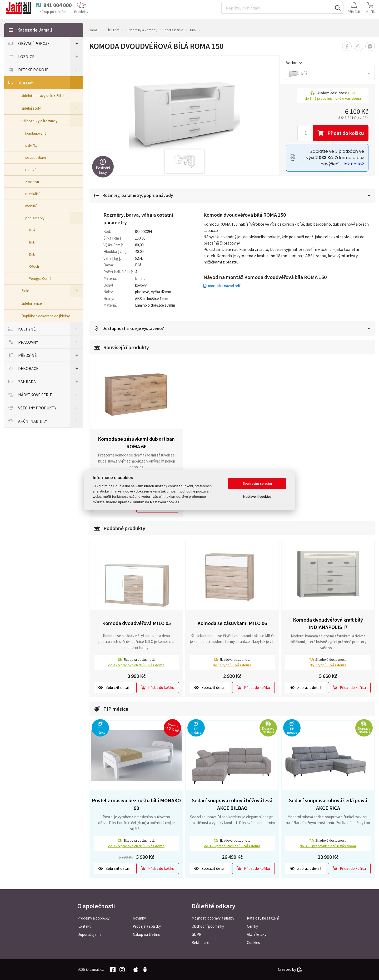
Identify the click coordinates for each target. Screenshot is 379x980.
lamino (140, 279)
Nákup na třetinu (146, 934)
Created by (290, 969)
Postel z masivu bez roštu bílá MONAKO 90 (136, 804)
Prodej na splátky (147, 926)
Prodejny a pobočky (93, 918)
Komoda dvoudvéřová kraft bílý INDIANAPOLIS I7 (328, 624)
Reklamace (200, 943)
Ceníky (252, 926)
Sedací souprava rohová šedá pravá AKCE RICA (328, 804)
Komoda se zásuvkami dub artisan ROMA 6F (136, 443)
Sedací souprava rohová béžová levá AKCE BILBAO (232, 804)
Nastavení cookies (257, 497)
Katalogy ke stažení (263, 918)
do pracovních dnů (136, 665)
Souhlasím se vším (257, 483)
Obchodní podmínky (208, 926)
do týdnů (232, 665)
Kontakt (84, 926)
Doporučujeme (89, 934)
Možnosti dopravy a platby (213, 918)
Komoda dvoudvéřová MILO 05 (136, 623)
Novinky (139, 918)
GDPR (196, 934)
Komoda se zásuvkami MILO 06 (232, 623)
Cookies (253, 943)
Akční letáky (257, 934)
